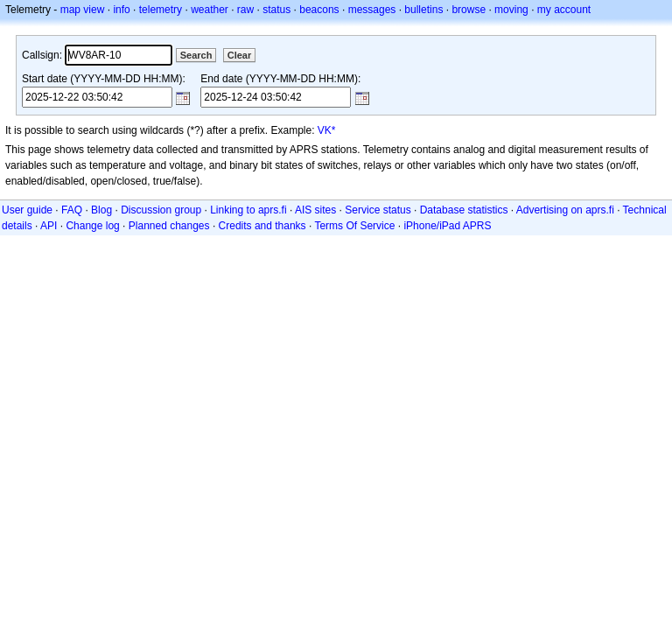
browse (469, 10)
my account (564, 10)
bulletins (423, 10)
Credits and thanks (262, 226)
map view (83, 10)
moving (511, 10)
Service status (378, 210)
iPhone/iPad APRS (447, 226)
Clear (240, 55)
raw (245, 10)
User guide (27, 210)
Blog (101, 210)
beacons (319, 10)
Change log (92, 226)
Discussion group (161, 210)
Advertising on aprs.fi (565, 210)
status (276, 10)
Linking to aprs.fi (248, 210)
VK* (327, 130)
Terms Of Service (354, 226)
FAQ (72, 210)
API (49, 226)
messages (372, 10)
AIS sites (315, 210)
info (121, 10)
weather (210, 10)
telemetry (161, 10)
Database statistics (464, 210)
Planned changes (169, 226)
